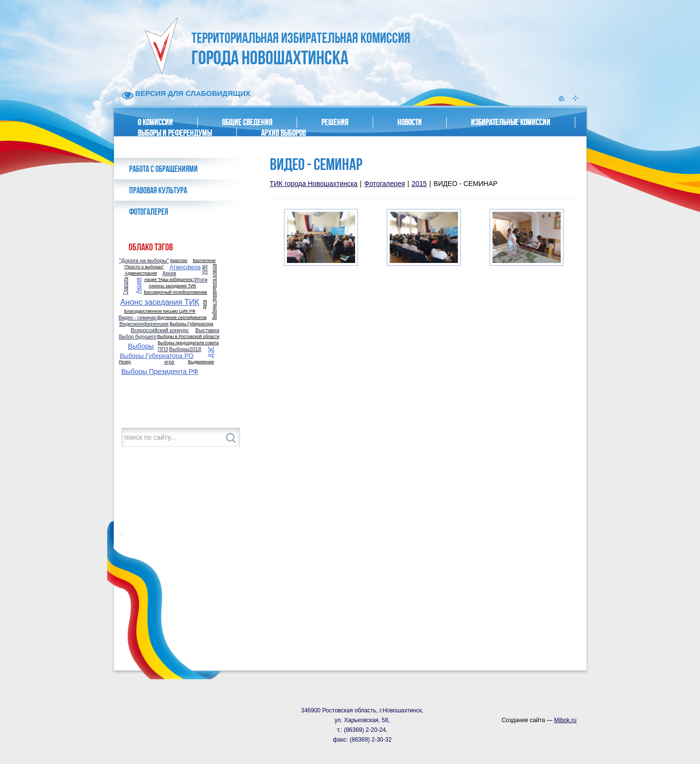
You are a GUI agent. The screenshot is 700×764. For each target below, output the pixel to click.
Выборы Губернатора (191, 324)
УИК (205, 270)
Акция (138, 286)
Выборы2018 (185, 349)
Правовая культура (158, 190)
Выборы (141, 346)
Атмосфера (185, 267)
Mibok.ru (565, 720)
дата (204, 305)
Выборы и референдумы (175, 133)
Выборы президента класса (214, 292)
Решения (335, 122)
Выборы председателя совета (188, 343)
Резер (125, 362)
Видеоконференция (144, 324)
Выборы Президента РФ (160, 372)
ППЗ (163, 350)
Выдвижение (201, 362)
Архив (169, 274)
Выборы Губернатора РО (157, 356)
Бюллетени (204, 261)
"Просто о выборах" (144, 267)
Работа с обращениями (163, 169)
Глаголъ (126, 286)
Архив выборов (284, 133)
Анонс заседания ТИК (160, 302)
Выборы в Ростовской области (188, 337)
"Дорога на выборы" (144, 261)
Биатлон (179, 261)
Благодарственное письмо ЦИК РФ (160, 311)
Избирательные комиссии (511, 122)
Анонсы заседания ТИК (172, 286)
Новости (410, 122)
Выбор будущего (138, 337)
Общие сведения (247, 122)
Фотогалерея (149, 212)
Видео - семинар (138, 318)
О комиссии (155, 122)
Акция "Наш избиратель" (169, 280)
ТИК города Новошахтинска (314, 184)
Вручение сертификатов (182, 318)
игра (169, 362)
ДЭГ (211, 352)
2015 (419, 184)
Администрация (141, 273)
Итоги (201, 280)
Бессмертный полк (163, 292)
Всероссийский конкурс (160, 330)
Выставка (207, 330)
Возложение (195, 292)
